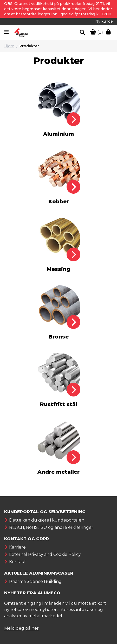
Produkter (29, 46)
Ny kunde (104, 21)
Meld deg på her (21, 628)
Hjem (9, 46)
